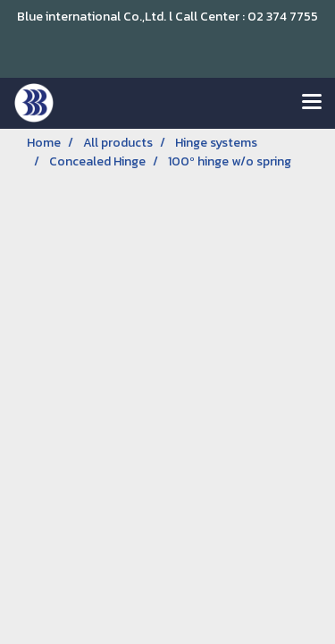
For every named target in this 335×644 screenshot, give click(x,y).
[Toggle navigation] (312, 103)
